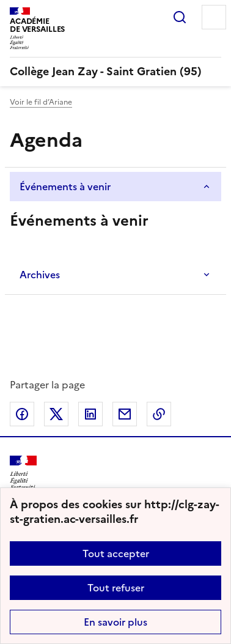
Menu (214, 17)
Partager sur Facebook (22, 414)
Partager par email (125, 414)
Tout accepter (116, 553)
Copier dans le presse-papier (159, 414)
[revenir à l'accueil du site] (116, 72)
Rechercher (180, 17)
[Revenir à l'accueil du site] (23, 473)
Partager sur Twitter (56, 414)
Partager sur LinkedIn (90, 414)
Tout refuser (116, 588)
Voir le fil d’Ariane (41, 102)
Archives (40, 275)
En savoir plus (116, 622)
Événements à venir (65, 187)
